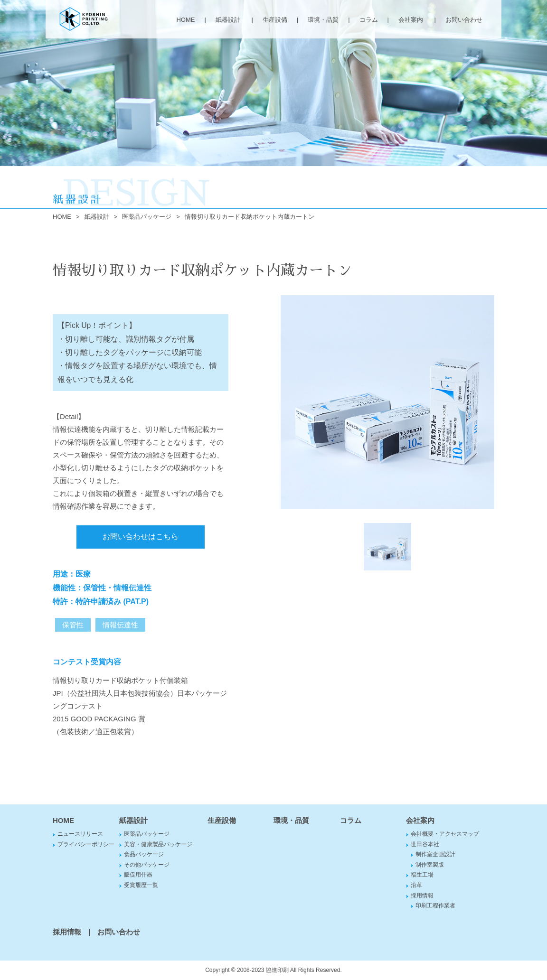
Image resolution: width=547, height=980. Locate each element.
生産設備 (275, 20)
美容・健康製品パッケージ (158, 844)
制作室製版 (430, 865)
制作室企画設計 (435, 854)
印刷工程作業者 (435, 905)
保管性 (73, 625)
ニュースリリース (80, 834)
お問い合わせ (464, 20)
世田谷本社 (425, 844)
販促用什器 (138, 875)
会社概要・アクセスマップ (445, 834)
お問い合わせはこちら (141, 537)
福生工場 (422, 875)
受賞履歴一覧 (141, 885)
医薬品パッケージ (147, 217)
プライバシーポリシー (86, 844)
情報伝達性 (120, 625)
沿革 (416, 885)
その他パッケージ (147, 865)
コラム (369, 20)
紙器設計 (228, 20)
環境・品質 (323, 20)
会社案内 (411, 20)
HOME (185, 20)
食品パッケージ (144, 854)
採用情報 (422, 896)
